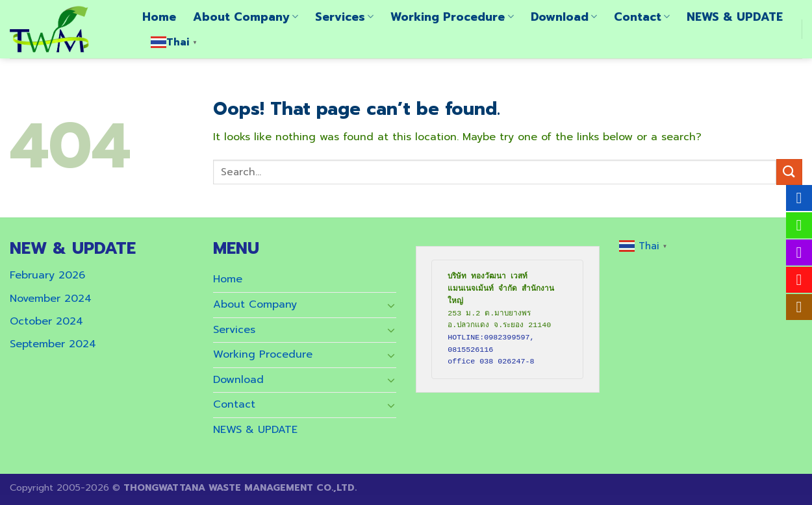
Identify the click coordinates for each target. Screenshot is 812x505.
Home (159, 17)
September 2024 (53, 344)
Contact (642, 17)
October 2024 (46, 321)
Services (344, 17)
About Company (246, 17)
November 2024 (51, 299)
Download (564, 17)
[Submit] (789, 172)
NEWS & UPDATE (735, 17)
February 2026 (47, 275)
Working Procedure (452, 17)
